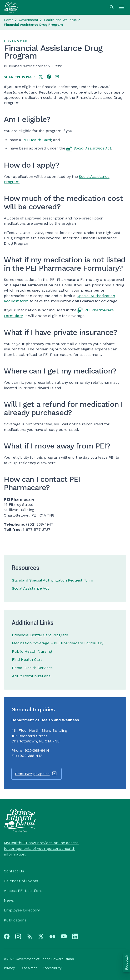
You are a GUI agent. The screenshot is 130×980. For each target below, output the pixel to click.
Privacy (9, 968)
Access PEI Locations (23, 891)
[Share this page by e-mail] (57, 77)
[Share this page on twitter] (41, 77)
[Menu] (121, 7)
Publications (15, 920)
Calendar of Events (21, 881)
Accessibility (52, 968)
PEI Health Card (37, 140)
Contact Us (14, 871)
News (9, 900)
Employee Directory (22, 910)
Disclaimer (29, 968)
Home (9, 20)
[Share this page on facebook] (49, 77)
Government (29, 20)
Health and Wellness (60, 20)
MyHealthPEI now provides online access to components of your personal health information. (41, 848)
